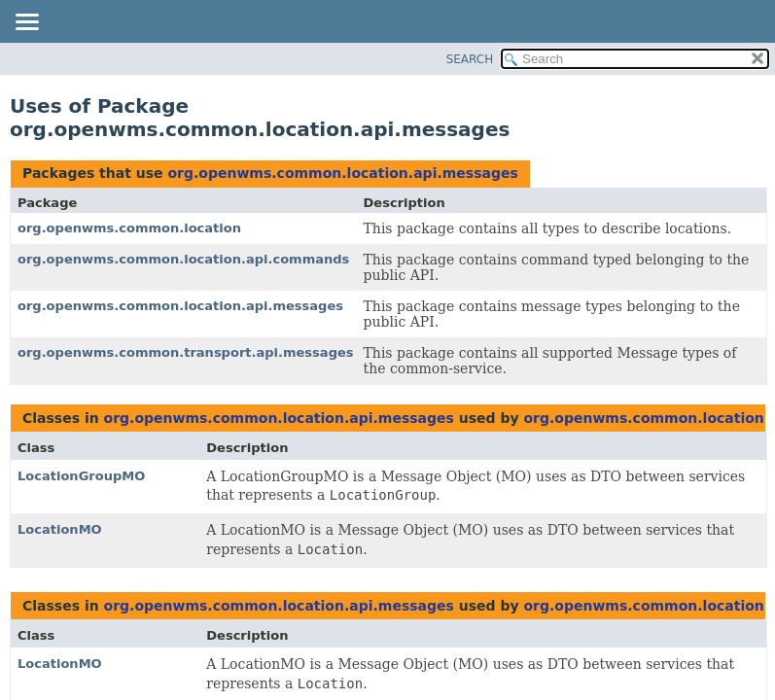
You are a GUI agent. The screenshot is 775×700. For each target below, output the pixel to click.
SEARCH (470, 59)
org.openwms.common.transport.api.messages (186, 352)
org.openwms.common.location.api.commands (183, 259)
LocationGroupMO (81, 476)
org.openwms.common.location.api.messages (342, 173)
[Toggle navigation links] (26, 23)
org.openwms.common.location (129, 228)
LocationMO (60, 529)
